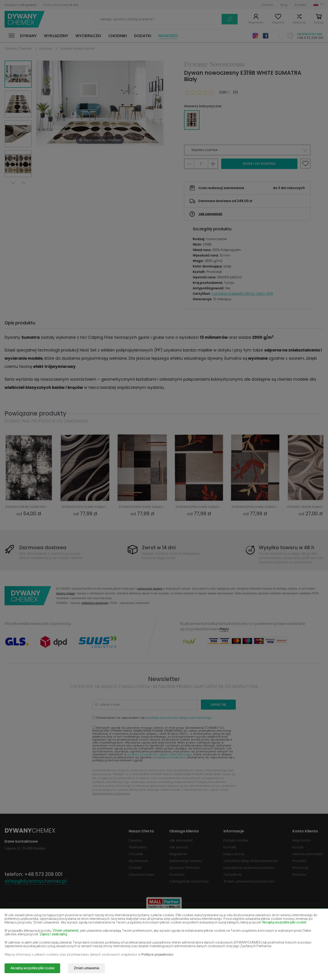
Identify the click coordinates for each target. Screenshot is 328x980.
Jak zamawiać (210, 214)
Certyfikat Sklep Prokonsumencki (251, 861)
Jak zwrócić (179, 847)
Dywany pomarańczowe (89, 940)
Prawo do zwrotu (61, 5)
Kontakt (300, 5)
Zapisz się (218, 705)
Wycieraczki (88, 36)
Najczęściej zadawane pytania (249, 868)
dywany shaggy (65, 593)
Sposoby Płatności (185, 868)
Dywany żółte (207, 933)
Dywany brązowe (146, 920)
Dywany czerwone (84, 927)
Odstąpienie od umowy (189, 881)
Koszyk (319, 22)
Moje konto (256, 22)
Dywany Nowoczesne (77, 49)
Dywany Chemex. (46, 965)
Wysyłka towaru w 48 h (287, 548)
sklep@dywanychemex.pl (111, 794)
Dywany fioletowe (147, 927)
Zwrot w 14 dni (159, 548)
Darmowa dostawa (43, 548)
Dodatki (143, 36)
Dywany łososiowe (20, 933)
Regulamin (178, 854)
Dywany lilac (142, 933)
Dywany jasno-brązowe (279, 927)
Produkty (300, 861)
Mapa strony (234, 854)
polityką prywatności (170, 757)
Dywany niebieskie (20, 940)
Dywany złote (80, 946)
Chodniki (118, 36)
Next (13, 183)
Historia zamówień (308, 854)
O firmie (267, 5)
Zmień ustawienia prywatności (249, 881)
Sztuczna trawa (142, 874)
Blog (284, 5)
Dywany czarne (17, 927)
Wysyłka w (21, 5)
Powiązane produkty (35, 413)
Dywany (28, 36)
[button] (247, 150)
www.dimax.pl (311, 965)
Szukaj (230, 19)
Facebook (266, 36)
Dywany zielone (18, 946)
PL (322, 4)
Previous (23, 183)
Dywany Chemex (25, 19)
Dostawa (177, 874)
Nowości (168, 36)
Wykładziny (56, 36)
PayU (224, 629)
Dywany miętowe (274, 933)
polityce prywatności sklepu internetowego (160, 754)
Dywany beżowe (18, 920)
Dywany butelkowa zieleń (281, 920)
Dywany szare (208, 940)
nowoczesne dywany (150, 589)
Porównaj (299, 22)
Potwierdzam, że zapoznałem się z (152, 717)
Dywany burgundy (211, 920)
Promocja (300, 868)
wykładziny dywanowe (95, 603)
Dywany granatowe (212, 927)
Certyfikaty (233, 874)
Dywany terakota (274, 940)
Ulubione (278, 22)
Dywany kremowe (83, 933)
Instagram (255, 36)
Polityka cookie (236, 840)
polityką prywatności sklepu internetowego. (180, 718)
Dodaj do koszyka (259, 164)
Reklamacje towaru (185, 861)
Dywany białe (79, 920)
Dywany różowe (145, 940)
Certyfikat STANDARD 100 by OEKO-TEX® (242, 294)
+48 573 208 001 (310, 38)
